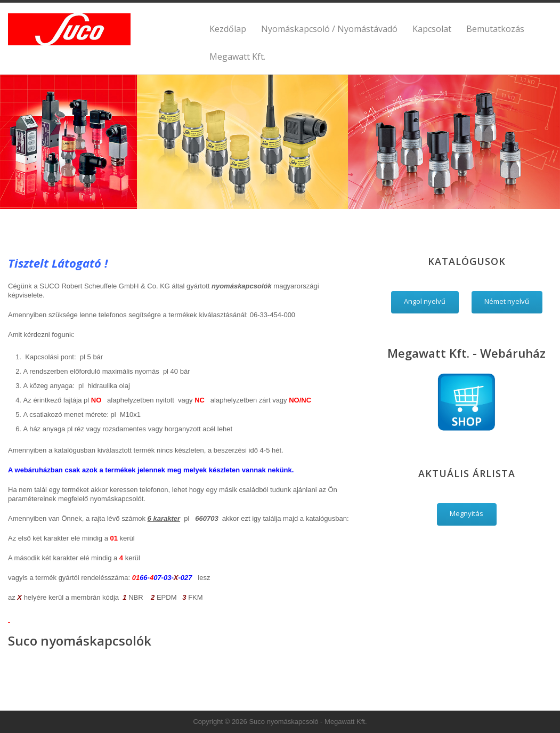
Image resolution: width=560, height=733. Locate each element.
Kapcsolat (432, 29)
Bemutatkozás (495, 29)
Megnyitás (466, 513)
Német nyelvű (507, 301)
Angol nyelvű (425, 301)
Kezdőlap (228, 29)
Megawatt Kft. (237, 57)
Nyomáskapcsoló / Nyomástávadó (329, 29)
